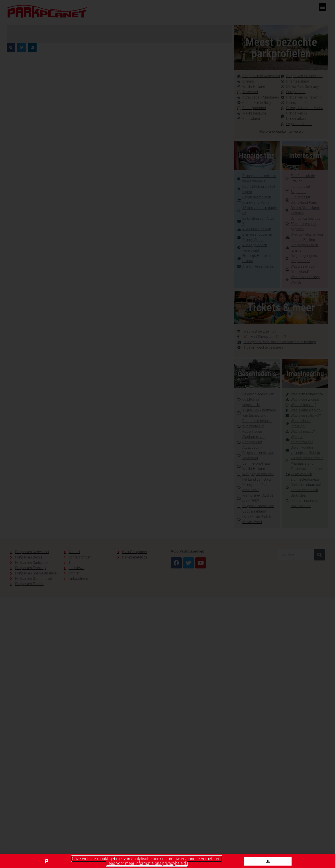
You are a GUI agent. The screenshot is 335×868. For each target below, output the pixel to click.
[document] (167, 434)
